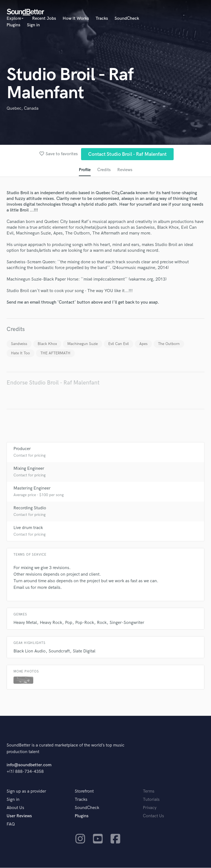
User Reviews (19, 816)
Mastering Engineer (32, 489)
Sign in (33, 25)
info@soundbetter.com (29, 765)
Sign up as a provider (26, 792)
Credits (104, 170)
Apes (143, 344)
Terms (149, 792)
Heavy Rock (51, 623)
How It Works (76, 19)
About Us (15, 808)
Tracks (102, 19)
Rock (102, 623)
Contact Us (153, 816)
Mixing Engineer (29, 469)
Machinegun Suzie (83, 344)
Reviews (125, 170)
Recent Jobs (44, 19)
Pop (69, 623)
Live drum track (28, 528)
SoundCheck (127, 19)
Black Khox (47, 344)
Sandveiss (19, 344)
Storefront (84, 792)
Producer (22, 449)
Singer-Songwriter (127, 623)
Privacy (150, 808)
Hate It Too (20, 353)
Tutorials (151, 800)
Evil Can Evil (119, 344)
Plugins (13, 25)
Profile (84, 170)
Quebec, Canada (23, 108)
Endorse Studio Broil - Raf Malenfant (53, 383)
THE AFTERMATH (55, 353)
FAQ (11, 825)
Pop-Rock (85, 623)
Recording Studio (30, 508)
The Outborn (169, 344)
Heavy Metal (25, 623)
